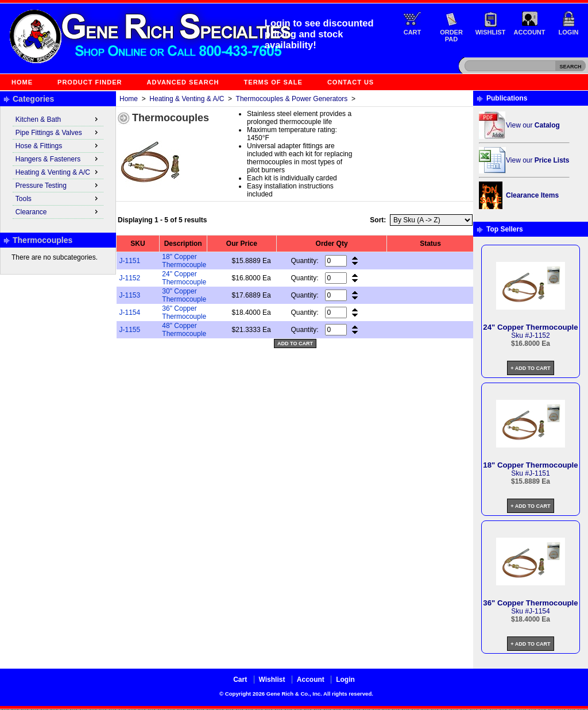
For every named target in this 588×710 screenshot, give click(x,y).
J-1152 (130, 278)
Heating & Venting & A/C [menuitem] (58, 172)
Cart (413, 32)
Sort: (378, 220)
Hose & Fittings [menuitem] (58, 145)
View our (533, 125)
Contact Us (351, 82)
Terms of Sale (273, 82)
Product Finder (90, 82)
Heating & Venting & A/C (187, 99)
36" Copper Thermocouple (184, 312)
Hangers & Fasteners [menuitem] (58, 159)
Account (530, 32)
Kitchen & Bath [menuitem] (58, 119)
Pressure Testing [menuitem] (58, 185)
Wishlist (491, 32)
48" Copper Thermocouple (184, 330)
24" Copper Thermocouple (184, 278)
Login (569, 32)
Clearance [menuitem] (58, 211)
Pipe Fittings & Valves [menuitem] (58, 132)
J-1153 (130, 295)
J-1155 (130, 330)
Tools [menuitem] (58, 198)
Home (22, 82)
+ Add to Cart (530, 368)
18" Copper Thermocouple (184, 261)
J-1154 (130, 312)
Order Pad (451, 36)
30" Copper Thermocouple (184, 295)
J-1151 (130, 261)
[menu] (58, 166)
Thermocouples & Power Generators (292, 99)
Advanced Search (183, 82)
